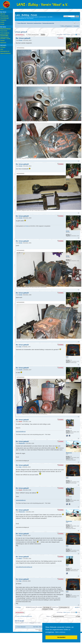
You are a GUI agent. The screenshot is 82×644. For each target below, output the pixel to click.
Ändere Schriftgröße (78, 23)
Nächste (77, 607)
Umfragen (3, 47)
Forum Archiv (4, 31)
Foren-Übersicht (22, 23)
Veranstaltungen (5, 18)
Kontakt (2, 24)
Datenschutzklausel (5, 53)
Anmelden (77, 26)
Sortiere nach (61, 607)
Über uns (3, 14)
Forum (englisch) (5, 33)
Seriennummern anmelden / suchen (5, 38)
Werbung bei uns (5, 51)
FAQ (63, 26)
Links (2, 49)
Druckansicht (75, 23)
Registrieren (69, 26)
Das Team (36, 627)
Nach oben (78, 161)
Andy (20, 347)
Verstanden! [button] (61, 637)
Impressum (3, 43)
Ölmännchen (22, 443)
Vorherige (18, 607)
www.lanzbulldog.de (21, 432)
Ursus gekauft (21, 32)
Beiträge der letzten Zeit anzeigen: (39, 607)
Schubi (20, 40)
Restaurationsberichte (48, 23)
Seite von (67, 35)
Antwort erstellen (20, 35)
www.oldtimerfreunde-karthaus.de (24, 567)
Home (2, 9)
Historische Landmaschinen (34, 23)
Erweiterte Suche (75, 18)
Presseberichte (4, 16)
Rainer (20, 559)
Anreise (2, 22)
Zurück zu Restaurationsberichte (24, 616)
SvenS (20, 422)
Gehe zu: (49, 616)
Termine (2, 41)
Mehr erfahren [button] (60, 632)
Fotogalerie (3, 20)
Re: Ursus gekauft (23, 38)
